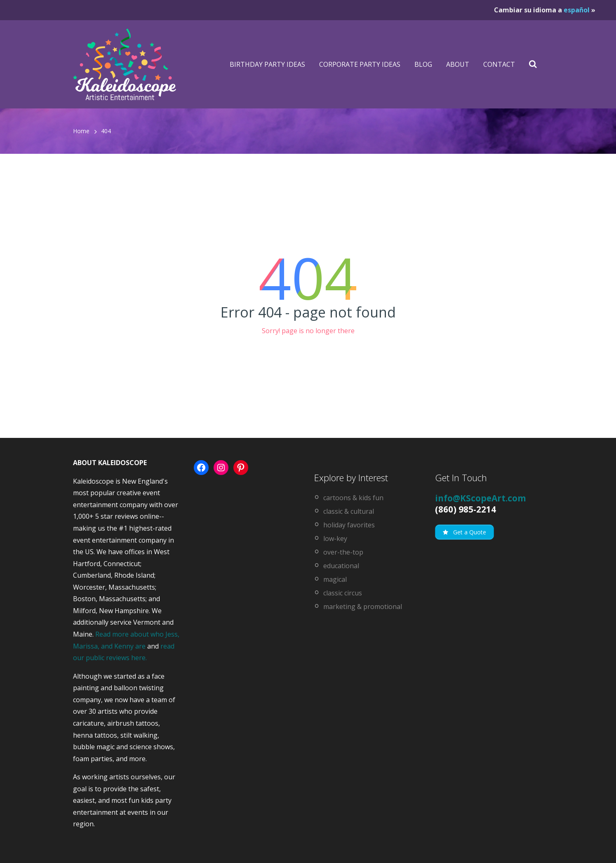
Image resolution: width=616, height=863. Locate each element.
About (458, 64)
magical (335, 579)
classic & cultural (349, 511)
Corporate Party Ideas (360, 64)
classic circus (343, 593)
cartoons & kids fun (353, 498)
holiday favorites (349, 525)
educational (341, 566)
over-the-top (343, 552)
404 (106, 131)
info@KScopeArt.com (481, 498)
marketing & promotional (363, 607)
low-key (335, 538)
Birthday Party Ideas (267, 64)
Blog (423, 64)
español (577, 10)
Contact (499, 64)
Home (81, 131)
